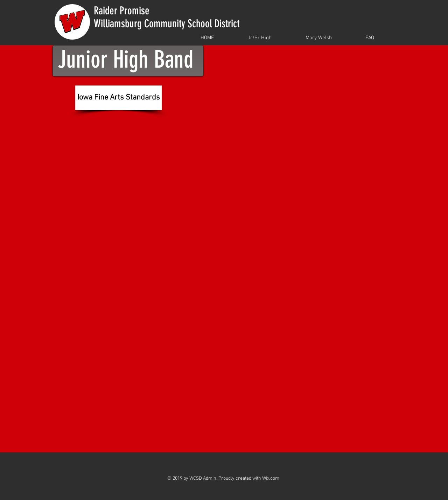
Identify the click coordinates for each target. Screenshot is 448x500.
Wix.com (271, 478)
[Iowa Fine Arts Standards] (118, 98)
